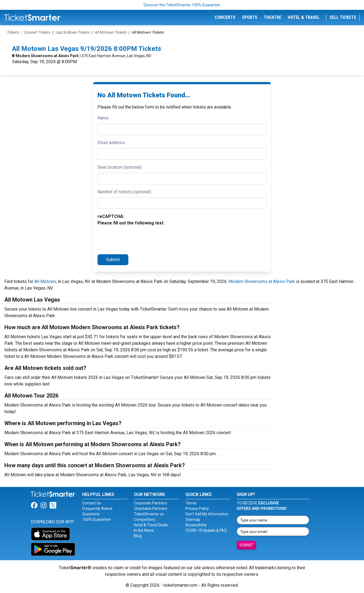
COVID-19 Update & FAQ (206, 530)
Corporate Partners (150, 503)
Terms (191, 503)
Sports (250, 17)
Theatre (273, 17)
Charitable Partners (151, 509)
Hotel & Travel (304, 17)
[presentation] (139, 239)
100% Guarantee (97, 519)
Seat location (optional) (119, 167)
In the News (144, 530)
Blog (138, 536)
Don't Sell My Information (207, 514)
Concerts (225, 17)
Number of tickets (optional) (124, 192)
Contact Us (92, 503)
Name (103, 118)
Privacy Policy (197, 509)
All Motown (45, 281)
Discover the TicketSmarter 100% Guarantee (182, 5)
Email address (111, 143)
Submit (113, 260)
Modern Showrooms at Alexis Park (47, 56)
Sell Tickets (343, 17)
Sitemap (193, 519)
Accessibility (196, 525)
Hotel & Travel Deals (151, 525)
